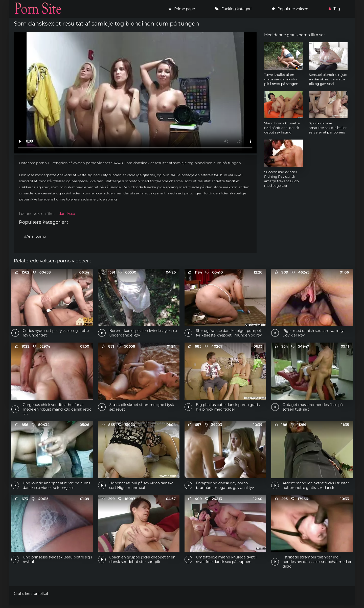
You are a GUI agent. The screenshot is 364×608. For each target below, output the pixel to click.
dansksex (67, 214)
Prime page (182, 9)
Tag (334, 9)
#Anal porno (35, 236)
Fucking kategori (233, 9)
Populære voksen (290, 9)
